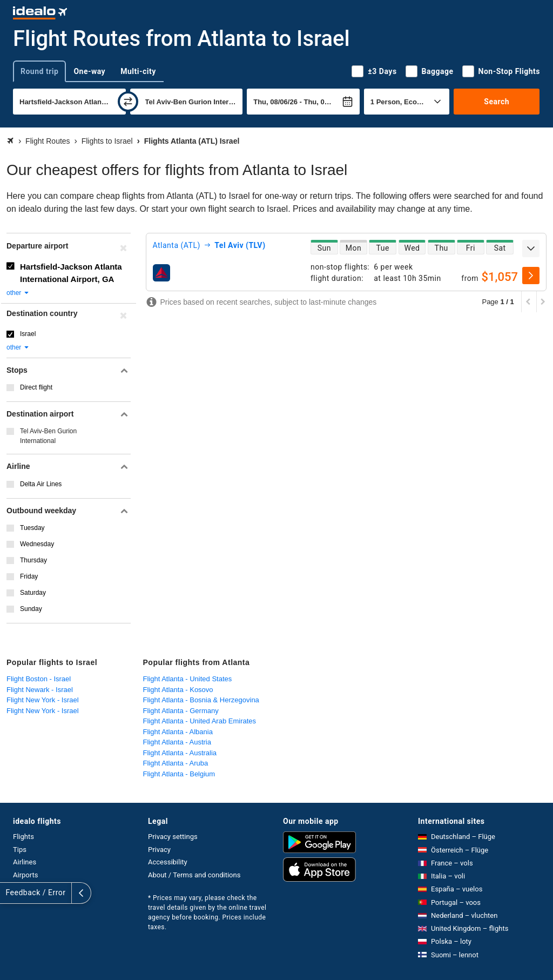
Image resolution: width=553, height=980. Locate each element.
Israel (28, 334)
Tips (20, 850)
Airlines (25, 862)
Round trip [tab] (39, 71)
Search (497, 102)
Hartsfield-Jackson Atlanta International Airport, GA (71, 273)
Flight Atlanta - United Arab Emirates (200, 721)
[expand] (531, 249)
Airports (25, 875)
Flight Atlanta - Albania (178, 732)
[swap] (128, 102)
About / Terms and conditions (194, 875)
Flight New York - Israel (43, 700)
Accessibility (168, 862)
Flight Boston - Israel (39, 679)
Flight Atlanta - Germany (181, 711)
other (18, 293)
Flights (23, 837)
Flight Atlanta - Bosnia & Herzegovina (201, 700)
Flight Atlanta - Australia (180, 753)
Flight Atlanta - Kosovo (178, 690)
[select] (531, 276)
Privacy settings (173, 837)
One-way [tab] (89, 71)
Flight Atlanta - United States (188, 679)
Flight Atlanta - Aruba (176, 763)
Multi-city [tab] (138, 71)
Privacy (159, 850)
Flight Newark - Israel (40, 690)
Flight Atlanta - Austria (177, 742)
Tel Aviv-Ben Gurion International (48, 436)
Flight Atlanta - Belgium (179, 774)
